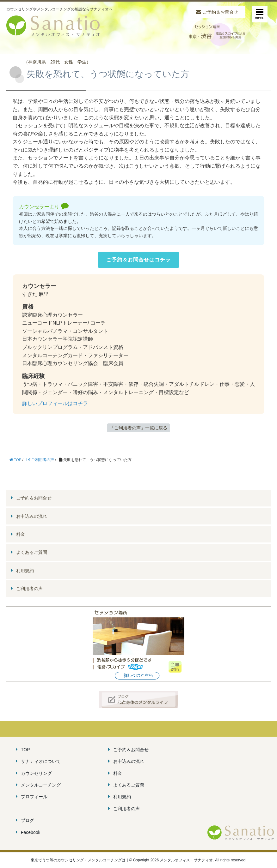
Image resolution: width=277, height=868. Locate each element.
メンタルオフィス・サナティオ (241, 833)
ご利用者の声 (29, 589)
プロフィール (34, 797)
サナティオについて (41, 761)
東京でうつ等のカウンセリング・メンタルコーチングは (78, 860)
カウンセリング (36, 773)
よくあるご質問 (32, 552)
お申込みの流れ (32, 516)
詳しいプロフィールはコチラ (55, 403)
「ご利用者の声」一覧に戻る (138, 428)
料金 (21, 534)
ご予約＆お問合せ (220, 12)
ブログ (28, 820)
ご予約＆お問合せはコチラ (138, 260)
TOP (25, 750)
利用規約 (25, 571)
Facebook (31, 832)
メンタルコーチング (41, 785)
